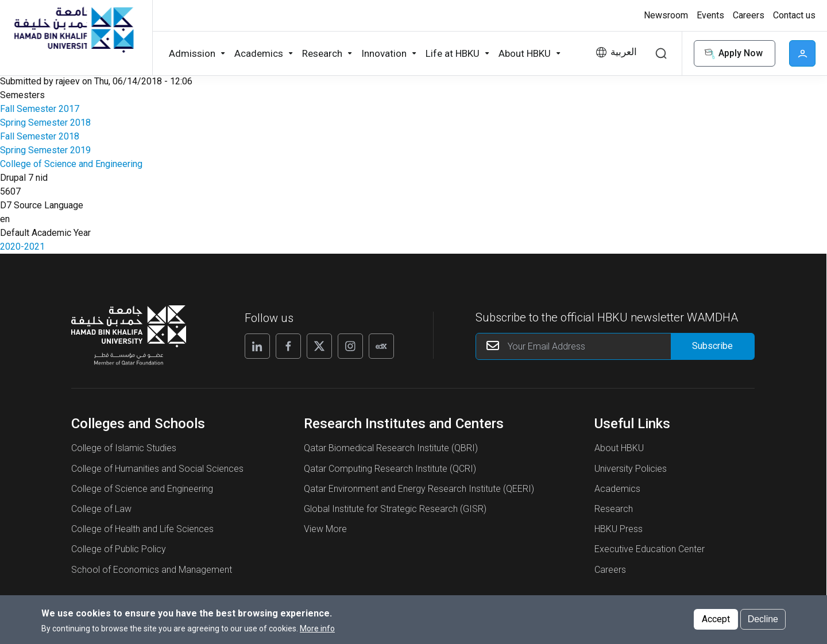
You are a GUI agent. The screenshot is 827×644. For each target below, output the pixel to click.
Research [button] (322, 53)
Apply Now (732, 54)
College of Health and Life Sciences (142, 529)
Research (614, 509)
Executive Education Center (650, 549)
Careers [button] (749, 15)
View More (325, 529)
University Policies (631, 469)
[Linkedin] (257, 346)
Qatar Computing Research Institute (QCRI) (390, 469)
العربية (624, 52)
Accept (716, 624)
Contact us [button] (794, 15)
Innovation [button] (384, 53)
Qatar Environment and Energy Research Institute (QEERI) (419, 489)
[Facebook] (288, 346)
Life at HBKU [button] (453, 53)
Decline (763, 624)
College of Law (101, 509)
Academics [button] (259, 53)
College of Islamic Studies (124, 448)
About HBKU (619, 448)
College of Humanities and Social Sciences (157, 469)
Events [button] (710, 15)
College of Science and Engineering (71, 164)
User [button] (802, 53)
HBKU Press (619, 529)
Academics (617, 489)
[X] (319, 346)
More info (317, 633)
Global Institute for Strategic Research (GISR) (395, 509)
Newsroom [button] (666, 15)
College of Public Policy (119, 549)
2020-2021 (22, 247)
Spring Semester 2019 (45, 150)
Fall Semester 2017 (40, 109)
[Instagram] (350, 346)
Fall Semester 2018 (40, 136)
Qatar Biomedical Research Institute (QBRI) (391, 448)
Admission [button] (192, 53)
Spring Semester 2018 (45, 123)
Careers (610, 570)
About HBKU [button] (525, 53)
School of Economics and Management (152, 570)
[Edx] (381, 346)
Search (661, 53)
